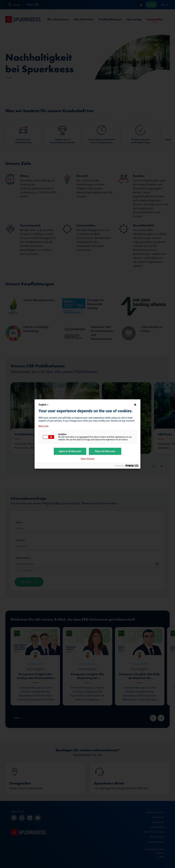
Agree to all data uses (70, 451)
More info (44, 426)
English (44, 405)
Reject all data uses (105, 451)
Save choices (87, 459)
